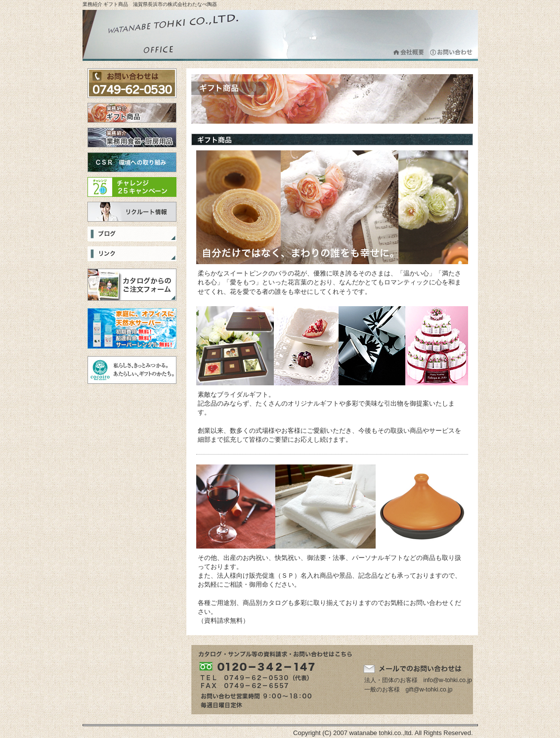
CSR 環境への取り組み (132, 162)
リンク (132, 254)
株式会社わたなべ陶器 (172, 35)
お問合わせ (452, 52)
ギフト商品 (132, 113)
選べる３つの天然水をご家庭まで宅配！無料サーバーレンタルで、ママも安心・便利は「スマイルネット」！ (132, 328)
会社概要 (409, 52)
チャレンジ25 (132, 187)
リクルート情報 (132, 212)
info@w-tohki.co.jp (448, 680)
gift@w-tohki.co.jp (429, 690)
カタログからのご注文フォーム (132, 285)
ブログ (132, 234)
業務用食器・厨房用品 (132, 138)
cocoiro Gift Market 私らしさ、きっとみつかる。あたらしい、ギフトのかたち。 (132, 370)
